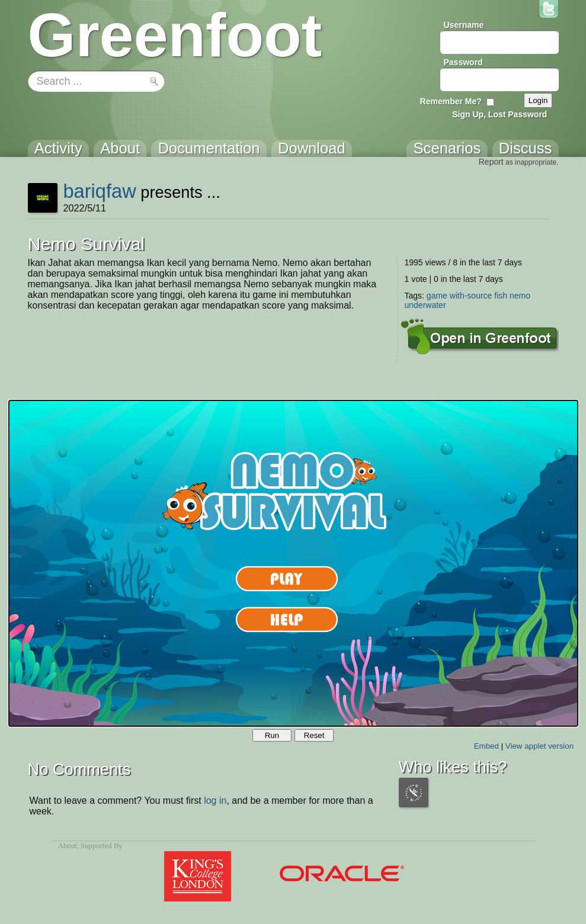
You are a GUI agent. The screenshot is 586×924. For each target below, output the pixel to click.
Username (464, 25)
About (68, 846)
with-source (471, 296)
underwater (425, 305)
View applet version (539, 746)
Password (463, 62)
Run (272, 735)
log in (215, 801)
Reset (314, 735)
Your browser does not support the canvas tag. (293, 563)
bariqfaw (99, 191)
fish (501, 296)
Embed (486, 746)
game (437, 296)
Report (491, 162)
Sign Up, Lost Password (499, 114)
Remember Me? (451, 101)
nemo (520, 296)
